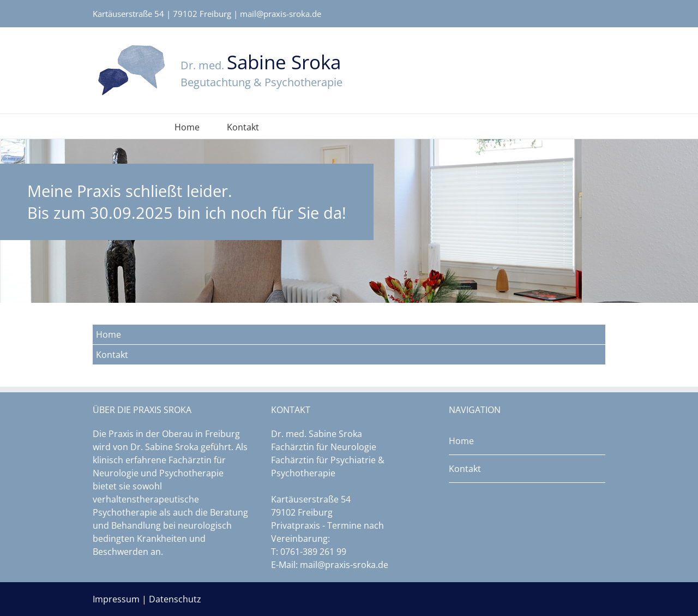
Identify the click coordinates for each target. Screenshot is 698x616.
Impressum (116, 599)
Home (187, 127)
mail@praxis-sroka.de (281, 14)
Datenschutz (175, 599)
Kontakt (243, 127)
